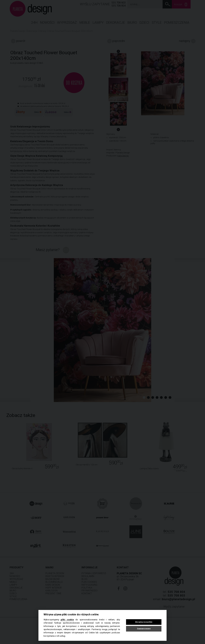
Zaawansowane (144, 629)
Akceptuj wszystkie (144, 622)
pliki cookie (67, 620)
